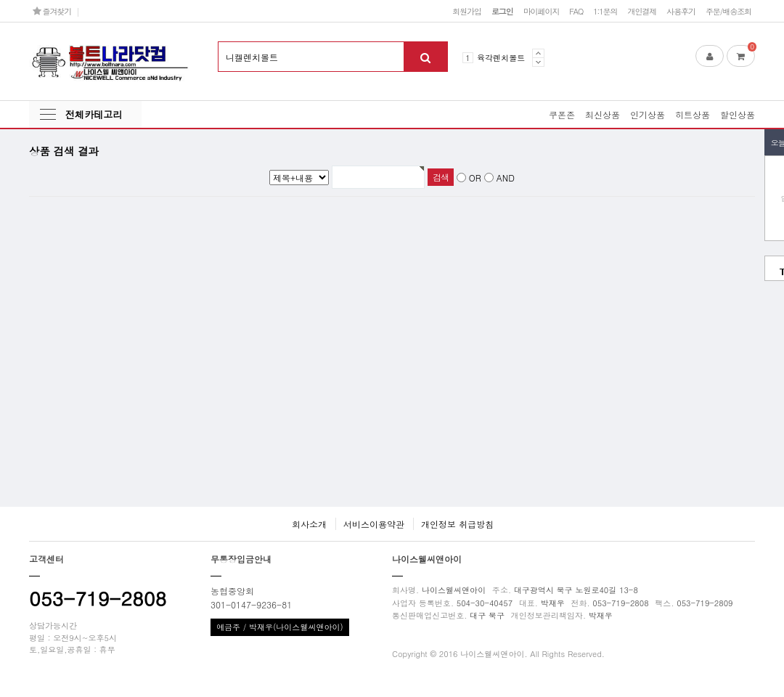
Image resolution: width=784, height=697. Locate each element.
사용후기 (681, 11)
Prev (538, 53)
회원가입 (467, 11)
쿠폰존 (562, 114)
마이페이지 (542, 11)
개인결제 (642, 11)
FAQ (576, 11)
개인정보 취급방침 (457, 524)
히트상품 (693, 114)
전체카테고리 (94, 114)
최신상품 (603, 114)
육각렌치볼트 (501, 57)
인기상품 (648, 114)
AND (506, 178)
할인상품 (738, 114)
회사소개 (309, 524)
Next (538, 62)
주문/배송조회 (728, 11)
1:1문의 (605, 11)
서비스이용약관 (374, 524)
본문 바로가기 (0, 0)
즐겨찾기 (52, 11)
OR (475, 178)
